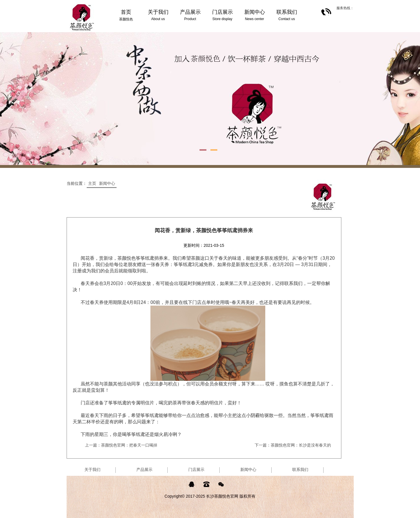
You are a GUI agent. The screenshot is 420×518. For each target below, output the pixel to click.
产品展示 (144, 470)
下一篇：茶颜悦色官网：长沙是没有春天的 (293, 445)
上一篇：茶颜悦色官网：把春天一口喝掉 (121, 445)
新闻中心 (107, 183)
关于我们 (92, 470)
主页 (92, 183)
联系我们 (300, 470)
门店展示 (196, 470)
